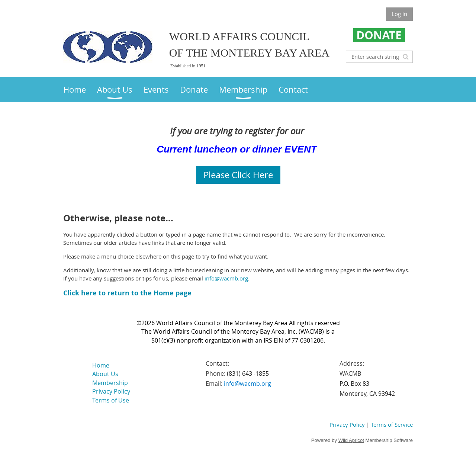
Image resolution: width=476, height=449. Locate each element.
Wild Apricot (351, 440)
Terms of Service (392, 424)
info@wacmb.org (226, 278)
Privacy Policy (347, 424)
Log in (399, 14)
